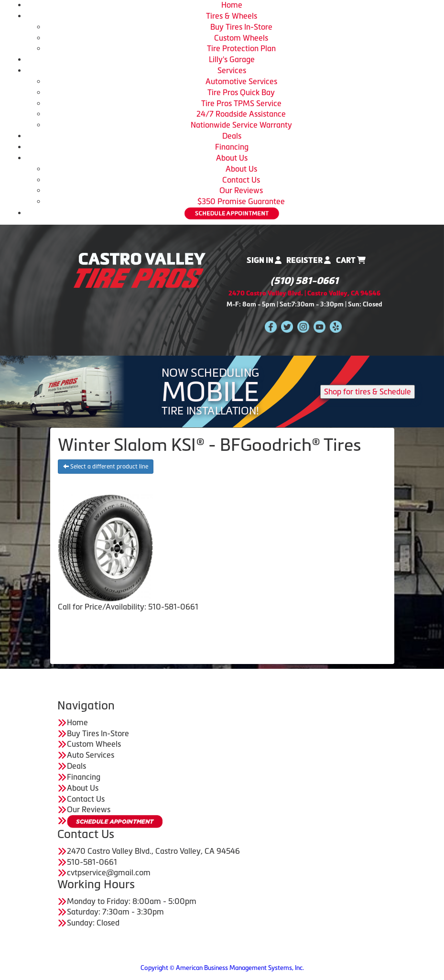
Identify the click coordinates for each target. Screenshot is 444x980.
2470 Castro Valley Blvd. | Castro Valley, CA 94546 (304, 293)
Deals (232, 136)
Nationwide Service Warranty (241, 125)
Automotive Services (241, 81)
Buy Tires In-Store (241, 27)
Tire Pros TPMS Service (241, 103)
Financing (232, 147)
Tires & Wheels (232, 16)
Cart (351, 260)
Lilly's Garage (232, 59)
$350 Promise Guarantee (241, 201)
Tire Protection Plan (241, 48)
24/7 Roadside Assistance (241, 114)
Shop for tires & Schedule (368, 392)
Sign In (264, 260)
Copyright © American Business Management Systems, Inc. (222, 968)
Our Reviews (241, 190)
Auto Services (91, 755)
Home (232, 5)
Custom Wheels (241, 38)
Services (232, 70)
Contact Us (241, 180)
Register (309, 260)
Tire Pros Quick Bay (241, 92)
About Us (232, 158)
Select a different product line (106, 467)
